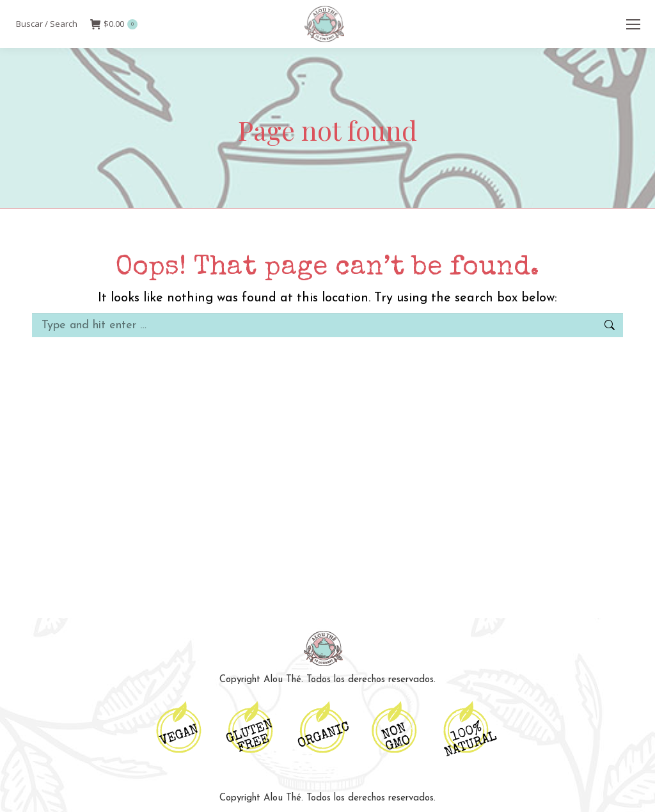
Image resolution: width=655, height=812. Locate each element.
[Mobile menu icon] (633, 24)
